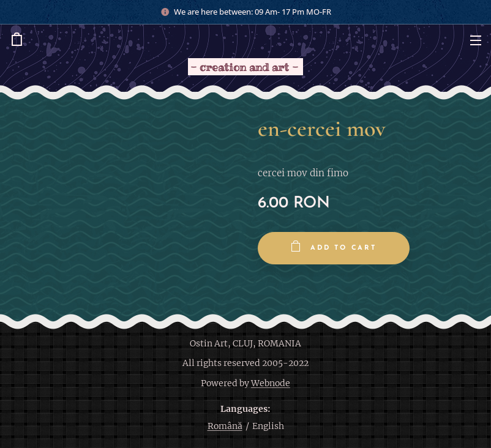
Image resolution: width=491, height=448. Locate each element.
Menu (476, 40)
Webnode (271, 383)
